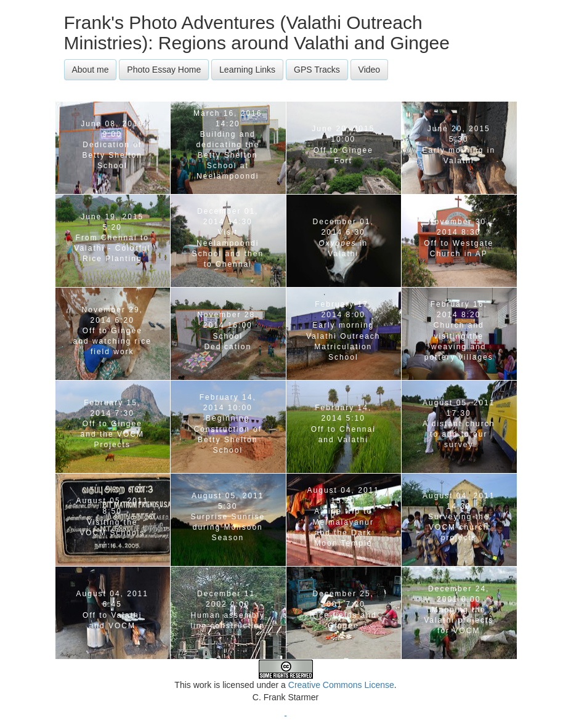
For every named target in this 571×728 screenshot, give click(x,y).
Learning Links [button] (247, 70)
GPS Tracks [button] (317, 70)
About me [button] (91, 70)
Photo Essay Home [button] (164, 70)
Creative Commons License (341, 685)
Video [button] (370, 70)
